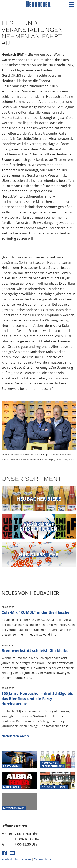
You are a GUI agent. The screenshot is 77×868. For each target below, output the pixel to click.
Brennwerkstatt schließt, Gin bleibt (35, 650)
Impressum (23, 859)
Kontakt (7, 859)
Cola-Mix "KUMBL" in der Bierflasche (36, 612)
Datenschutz (43, 859)
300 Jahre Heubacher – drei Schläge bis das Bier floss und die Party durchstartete (37, 698)
